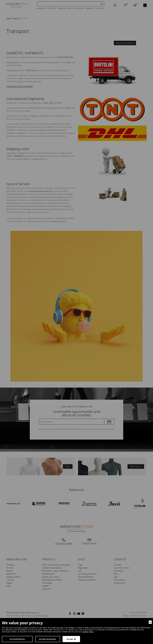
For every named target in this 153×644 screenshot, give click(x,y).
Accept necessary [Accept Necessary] (48, 639)
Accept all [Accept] (71, 639)
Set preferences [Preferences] (17, 639)
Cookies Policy (88, 632)
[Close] (150, 622)
